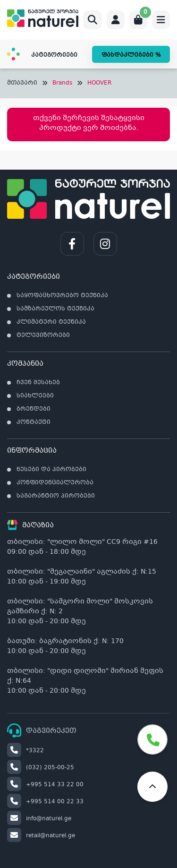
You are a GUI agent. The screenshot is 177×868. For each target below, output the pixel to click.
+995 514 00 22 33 (45, 802)
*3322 (25, 751)
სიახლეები (35, 396)
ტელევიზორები (43, 335)
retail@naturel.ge (41, 836)
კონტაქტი (34, 422)
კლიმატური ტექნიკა (51, 322)
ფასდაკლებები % (131, 55)
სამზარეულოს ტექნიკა (55, 309)
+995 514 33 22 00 (45, 785)
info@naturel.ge (39, 819)
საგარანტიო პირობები (56, 496)
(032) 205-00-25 (41, 768)
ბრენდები (34, 409)
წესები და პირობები (51, 470)
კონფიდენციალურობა (55, 483)
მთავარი (22, 83)
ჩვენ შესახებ (38, 383)
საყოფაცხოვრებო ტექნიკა (62, 296)
